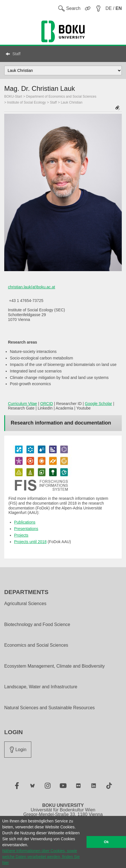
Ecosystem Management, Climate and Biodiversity (55, 666)
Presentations (26, 529)
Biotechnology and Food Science (37, 625)
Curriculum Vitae (22, 404)
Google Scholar (99, 404)
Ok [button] (106, 842)
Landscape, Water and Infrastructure (41, 687)
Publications (25, 522)
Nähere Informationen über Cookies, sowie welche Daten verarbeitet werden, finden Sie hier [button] (41, 857)
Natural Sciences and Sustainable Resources (49, 708)
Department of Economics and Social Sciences (61, 97)
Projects (21, 535)
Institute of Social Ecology (26, 102)
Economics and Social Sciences (36, 645)
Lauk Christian (72, 102)
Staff (16, 54)
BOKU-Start (13, 97)
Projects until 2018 (30, 542)
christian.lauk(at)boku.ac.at (31, 287)
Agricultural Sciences (25, 604)
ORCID (47, 404)
